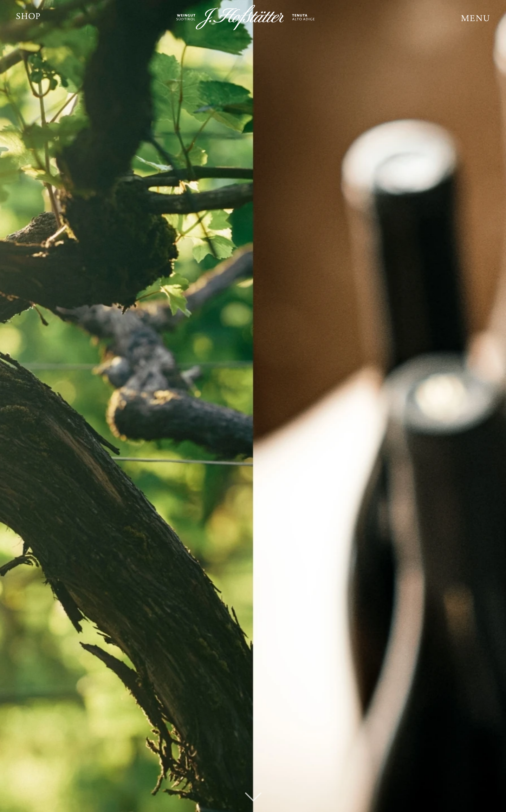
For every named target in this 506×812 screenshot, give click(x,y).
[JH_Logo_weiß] (253, 18)
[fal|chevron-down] (253, 786)
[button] (476, 19)
